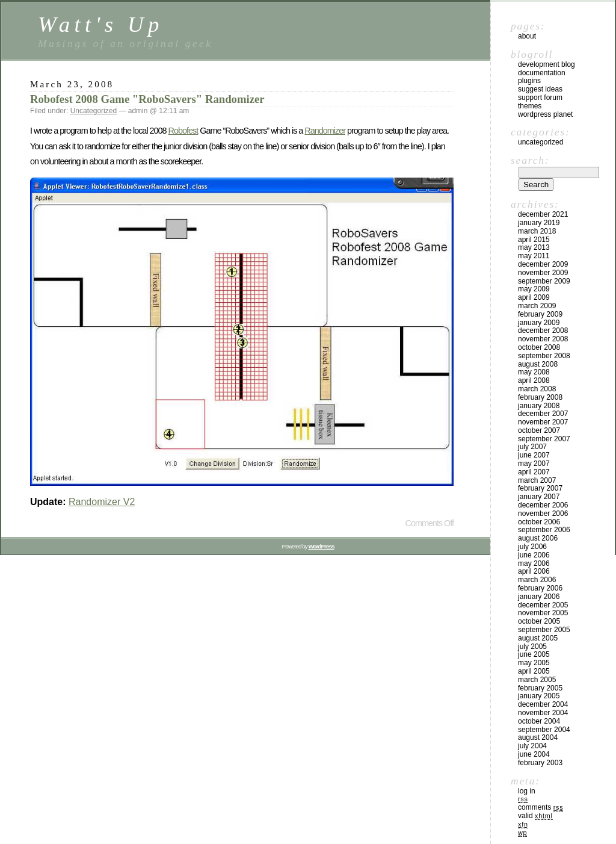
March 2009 (537, 306)
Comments (541, 807)
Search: (530, 160)
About (527, 36)
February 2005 (540, 688)
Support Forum (540, 98)
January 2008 (539, 406)
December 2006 (543, 505)
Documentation (542, 73)
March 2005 (537, 680)
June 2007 (534, 455)
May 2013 (534, 247)
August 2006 (538, 538)
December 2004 (543, 704)
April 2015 (534, 240)
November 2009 (543, 273)
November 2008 (543, 339)
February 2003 (540, 763)
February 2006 (540, 588)
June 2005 (534, 654)
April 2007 (534, 472)
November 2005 (543, 613)
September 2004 (544, 730)
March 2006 (537, 580)
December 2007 (543, 414)
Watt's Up (101, 24)
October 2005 (539, 621)
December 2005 (543, 605)
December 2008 (543, 330)
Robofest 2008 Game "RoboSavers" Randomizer (147, 99)
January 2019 (539, 223)
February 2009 (540, 314)
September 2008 (544, 356)
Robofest (183, 131)
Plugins (529, 81)
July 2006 (532, 547)
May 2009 (534, 289)
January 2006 (539, 597)
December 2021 (543, 214)
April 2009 (534, 297)
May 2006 (534, 563)
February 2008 (540, 397)
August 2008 (538, 364)
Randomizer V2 (102, 502)
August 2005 (538, 638)
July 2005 (532, 647)
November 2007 (543, 422)
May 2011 (534, 256)
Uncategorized (94, 111)
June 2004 (534, 754)
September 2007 (544, 439)
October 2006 (539, 522)
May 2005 (534, 663)
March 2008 (537, 389)
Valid (535, 816)
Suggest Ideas (540, 89)
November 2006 (543, 514)
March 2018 (537, 231)
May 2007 (534, 464)
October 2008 (539, 347)
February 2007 (540, 488)
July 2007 (532, 447)
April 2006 (534, 571)
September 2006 (544, 530)
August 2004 (538, 737)
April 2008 (534, 380)
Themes (530, 106)
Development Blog (547, 64)
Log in (527, 791)
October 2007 (539, 430)
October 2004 (539, 721)
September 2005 (544, 630)
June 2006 (534, 555)
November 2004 (543, 713)
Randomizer (325, 131)
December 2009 (543, 264)
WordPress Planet (545, 114)
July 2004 (532, 746)
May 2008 (534, 372)
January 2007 (539, 497)
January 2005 (539, 696)
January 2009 (539, 323)
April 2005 (534, 671)
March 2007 (537, 480)
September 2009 (544, 281)
